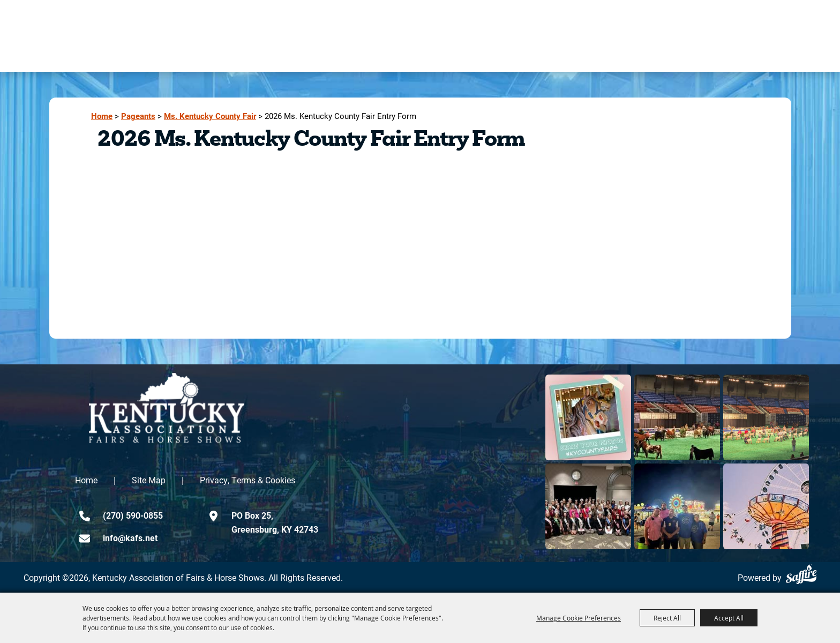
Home (102, 116)
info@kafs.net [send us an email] (130, 538)
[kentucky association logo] (167, 408)
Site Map (149, 480)
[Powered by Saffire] (801, 574)
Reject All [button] (667, 618)
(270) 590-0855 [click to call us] (133, 515)
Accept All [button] (729, 618)
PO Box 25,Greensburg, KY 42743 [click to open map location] (275, 522)
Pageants (138, 116)
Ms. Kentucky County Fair (210, 116)
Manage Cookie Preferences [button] (579, 618)
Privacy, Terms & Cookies (247, 480)
